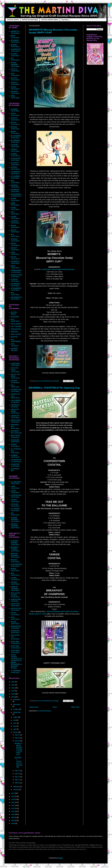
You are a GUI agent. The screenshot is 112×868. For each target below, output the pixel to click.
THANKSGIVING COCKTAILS (16, 461)
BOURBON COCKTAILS (15, 41)
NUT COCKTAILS (15, 235)
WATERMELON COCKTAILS (16, 298)
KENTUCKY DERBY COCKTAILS (15, 411)
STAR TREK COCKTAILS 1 (16, 643)
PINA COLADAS (15, 345)
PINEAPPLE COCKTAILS (15, 262)
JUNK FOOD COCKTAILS (15, 605)
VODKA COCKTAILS (15, 88)
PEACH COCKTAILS (15, 244)
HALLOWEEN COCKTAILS (16, 401)
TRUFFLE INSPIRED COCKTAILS (15, 526)
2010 (13, 814)
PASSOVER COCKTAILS (15, 441)
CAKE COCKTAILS (15, 487)
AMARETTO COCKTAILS (15, 32)
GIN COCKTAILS (15, 59)
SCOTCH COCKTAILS (15, 79)
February (16, 787)
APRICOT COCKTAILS (15, 119)
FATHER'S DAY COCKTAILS (16, 391)
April (15, 729)
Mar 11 (18, 780)
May (15, 726)
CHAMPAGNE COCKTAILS (16, 50)
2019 (13, 694)
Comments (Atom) (45, 711)
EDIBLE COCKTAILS (15, 570)
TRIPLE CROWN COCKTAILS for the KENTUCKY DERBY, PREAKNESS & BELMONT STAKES (16, 661)
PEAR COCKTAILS (15, 253)
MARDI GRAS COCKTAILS (16, 421)
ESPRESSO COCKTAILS (15, 191)
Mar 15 (18, 774)
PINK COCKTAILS (15, 618)
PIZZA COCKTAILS (15, 267)
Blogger (60, 858)
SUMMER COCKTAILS (15, 456)
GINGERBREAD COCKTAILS (16, 195)
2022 (13, 685)
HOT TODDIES (16, 326)
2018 (13, 697)
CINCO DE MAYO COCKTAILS (15, 370)
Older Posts (75, 707)
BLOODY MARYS (14, 313)
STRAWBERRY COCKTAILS (16, 289)
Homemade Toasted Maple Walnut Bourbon (58, 269)
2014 (13, 802)
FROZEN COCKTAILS (15, 583)
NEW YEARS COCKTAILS (16, 436)
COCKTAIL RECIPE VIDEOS (50, 20)
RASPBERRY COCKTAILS (16, 285)
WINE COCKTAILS (15, 97)
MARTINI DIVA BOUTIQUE (30, 20)
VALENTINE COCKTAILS (15, 465)
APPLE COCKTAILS (15, 114)
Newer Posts (34, 707)
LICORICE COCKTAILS (15, 222)
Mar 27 (18, 771)
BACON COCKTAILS (15, 123)
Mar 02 (18, 783)
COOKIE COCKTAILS (15, 501)
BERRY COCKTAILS (15, 132)
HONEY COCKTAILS (15, 209)
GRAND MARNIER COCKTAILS (15, 65)
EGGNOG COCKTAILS (15, 186)
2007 (13, 823)
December (17, 700)
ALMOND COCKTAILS (15, 110)
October (16, 709)
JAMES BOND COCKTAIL (16, 600)
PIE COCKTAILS (15, 514)
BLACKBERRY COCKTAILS (16, 137)
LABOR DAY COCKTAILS (15, 417)
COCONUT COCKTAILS (15, 164)
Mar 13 (18, 777)
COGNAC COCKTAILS (15, 55)
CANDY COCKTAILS (15, 492)
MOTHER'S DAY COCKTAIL (16, 432)
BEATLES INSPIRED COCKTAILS (15, 555)
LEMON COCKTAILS (15, 218)
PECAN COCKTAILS (15, 258)
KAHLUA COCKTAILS (15, 70)
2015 (13, 799)
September (17, 712)
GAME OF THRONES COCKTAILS (15, 589)
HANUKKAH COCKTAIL (15, 406)
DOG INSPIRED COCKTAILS (17, 565)
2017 (13, 793)
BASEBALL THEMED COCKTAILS (15, 549)
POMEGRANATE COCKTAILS (16, 271)
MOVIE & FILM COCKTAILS (16, 609)
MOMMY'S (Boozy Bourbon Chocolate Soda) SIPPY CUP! (18, 749)
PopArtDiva (65, 20)
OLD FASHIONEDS (16, 340)
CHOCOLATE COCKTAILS (16, 159)
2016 (13, 796)
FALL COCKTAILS (15, 386)
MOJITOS (14, 337)
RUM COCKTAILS (15, 74)
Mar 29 (18, 741)
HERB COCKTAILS (15, 204)
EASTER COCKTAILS (15, 382)
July (15, 720)
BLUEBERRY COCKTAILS (16, 141)
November (17, 704)
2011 (13, 811)
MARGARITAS (16, 329)
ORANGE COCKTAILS (15, 240)
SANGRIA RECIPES (14, 349)
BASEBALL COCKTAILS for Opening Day (54, 388)
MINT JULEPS (16, 334)
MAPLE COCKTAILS (15, 226)
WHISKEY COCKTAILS (15, 92)
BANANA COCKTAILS (15, 128)
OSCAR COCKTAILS (15, 614)
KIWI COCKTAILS (15, 213)
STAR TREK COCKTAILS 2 (16, 647)
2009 (13, 817)
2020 (13, 691)
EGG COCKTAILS (15, 182)
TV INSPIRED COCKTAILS (16, 672)
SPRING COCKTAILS (15, 445)
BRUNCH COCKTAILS (15, 561)
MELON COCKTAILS (15, 231)
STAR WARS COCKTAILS (15, 651)
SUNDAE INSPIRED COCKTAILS (15, 519)
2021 (13, 688)
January (16, 790)
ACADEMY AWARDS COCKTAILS (15, 543)
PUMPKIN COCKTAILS (15, 280)
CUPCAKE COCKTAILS (15, 505)
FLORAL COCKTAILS (15, 579)
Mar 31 (18, 735)
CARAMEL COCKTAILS (15, 146)
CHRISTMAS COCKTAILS (15, 364)
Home (55, 707)
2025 (13, 682)
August (16, 717)
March (15, 732)
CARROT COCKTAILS (15, 150)
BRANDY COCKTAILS (15, 46)
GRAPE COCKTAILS (15, 200)
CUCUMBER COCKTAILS (15, 177)
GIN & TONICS (16, 324)
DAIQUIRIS (15, 317)
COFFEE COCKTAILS (15, 168)
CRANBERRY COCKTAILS (16, 173)
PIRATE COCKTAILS (15, 623)
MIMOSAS (15, 332)
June (15, 723)
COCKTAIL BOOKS (13, 20)
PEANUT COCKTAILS (15, 249)
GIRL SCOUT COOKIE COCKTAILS (16, 595)
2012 (13, 808)
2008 (13, 820)
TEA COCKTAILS (15, 294)
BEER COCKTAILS (15, 37)
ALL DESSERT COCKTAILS (16, 483)
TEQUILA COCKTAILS (15, 83)
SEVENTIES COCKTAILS (15, 632)
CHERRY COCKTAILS (15, 155)
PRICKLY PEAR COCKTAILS (16, 276)
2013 (13, 805)
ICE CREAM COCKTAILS (15, 510)
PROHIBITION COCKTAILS (16, 627)
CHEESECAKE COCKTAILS (16, 496)
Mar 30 (18, 738)
